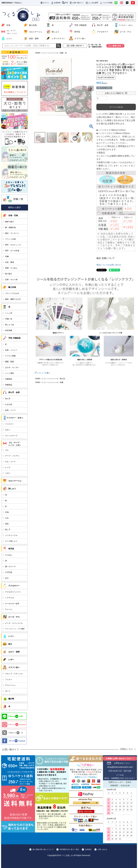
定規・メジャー (11, 350)
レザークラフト (58, 38)
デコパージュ (10, 685)
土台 (7, 518)
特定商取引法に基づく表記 (69, 849)
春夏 (62, 382)
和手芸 (77, 32)
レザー (11, 660)
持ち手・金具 (103, 25)
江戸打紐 (9, 572)
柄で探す (9, 274)
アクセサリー (103, 32)
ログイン (45, 3)
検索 (65, 3)
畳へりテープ (10, 567)
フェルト (9, 679)
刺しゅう (56, 32)
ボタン (8, 430)
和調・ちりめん (11, 268)
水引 (7, 578)
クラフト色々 (80, 38)
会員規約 (88, 849)
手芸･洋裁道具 (81, 25)
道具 (7, 524)
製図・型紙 (10, 362)
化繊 (7, 256)
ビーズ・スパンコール (14, 623)
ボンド (8, 691)
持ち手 (8, 399)
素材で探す (10, 222)
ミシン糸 (9, 313)
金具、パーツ (10, 410)
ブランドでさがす (12, 293)
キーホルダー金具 (12, 604)
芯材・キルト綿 (11, 280)
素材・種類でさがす (13, 299)
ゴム (7, 450)
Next (91, 88)
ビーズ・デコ (125, 32)
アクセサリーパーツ (13, 592)
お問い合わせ (102, 849)
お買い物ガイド (77, 3)
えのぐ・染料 (14, 652)
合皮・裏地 (10, 262)
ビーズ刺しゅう (11, 541)
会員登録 (56, 3)
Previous (38, 88)
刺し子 (8, 530)
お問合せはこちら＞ (123, 763)
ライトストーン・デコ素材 (15, 629)
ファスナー (10, 424)
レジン (9, 38)
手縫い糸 (9, 319)
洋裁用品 (9, 379)
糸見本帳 (9, 330)
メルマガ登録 (106, 3)
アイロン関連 (10, 356)
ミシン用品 (10, 373)
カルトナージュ (36, 32)
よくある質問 (92, 3)
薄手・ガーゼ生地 (12, 251)
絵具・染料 (34, 38)
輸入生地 (33, 25)
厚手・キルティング (13, 245)
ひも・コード (10, 462)
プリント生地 (10, 239)
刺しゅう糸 (10, 325)
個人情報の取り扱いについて (43, 849)
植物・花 (63, 53)
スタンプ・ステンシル (14, 674)
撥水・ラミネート (12, 233)
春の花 (63, 379)
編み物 (11, 699)
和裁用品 (9, 385)
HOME (38, 53)
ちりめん (9, 555)
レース (8, 467)
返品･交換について (106, 258)
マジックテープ (11, 436)
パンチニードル (11, 535)
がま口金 (9, 404)
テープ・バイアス (12, 456)
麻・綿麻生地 (10, 227)
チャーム (9, 609)
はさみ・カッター (12, 367)
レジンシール (53, 53)
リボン (8, 473)
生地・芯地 (13, 215)
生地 (8, 25)
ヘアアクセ (10, 598)
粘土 (10, 644)
